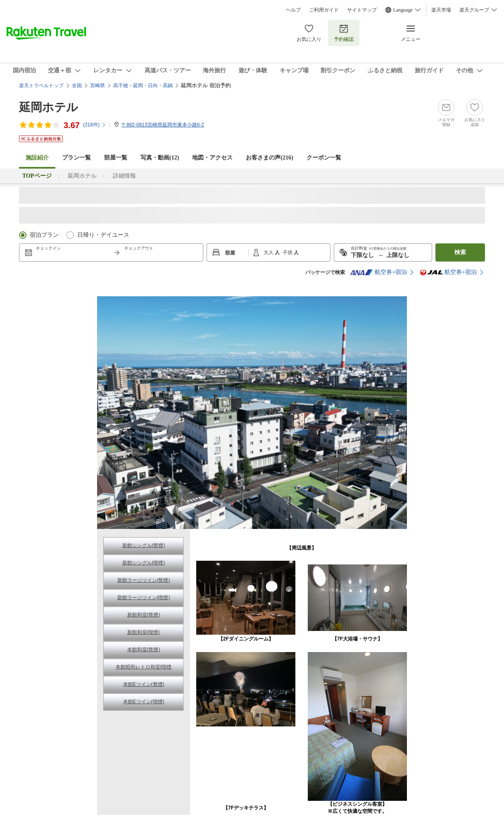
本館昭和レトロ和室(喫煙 (144, 667)
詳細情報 (124, 176)
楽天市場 (441, 10)
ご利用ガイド (324, 10)
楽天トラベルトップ (41, 86)
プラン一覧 (76, 158)
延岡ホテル (49, 107)
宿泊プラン (44, 235)
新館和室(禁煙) (144, 615)
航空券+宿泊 (378, 272)
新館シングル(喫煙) (144, 563)
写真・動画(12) (160, 158)
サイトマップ (362, 10)
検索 (460, 252)
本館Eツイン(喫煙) (144, 702)
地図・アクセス (212, 158)
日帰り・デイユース (103, 235)
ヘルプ (293, 10)
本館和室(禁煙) (144, 650)
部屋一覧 (116, 158)
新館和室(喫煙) (144, 632)
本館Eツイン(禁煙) (144, 684)
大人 (269, 252)
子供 (288, 252)
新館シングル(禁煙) (144, 545)
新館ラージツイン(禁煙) (144, 580)
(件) (95, 125)
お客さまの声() (269, 158)
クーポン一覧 (324, 158)
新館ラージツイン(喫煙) (144, 598)
